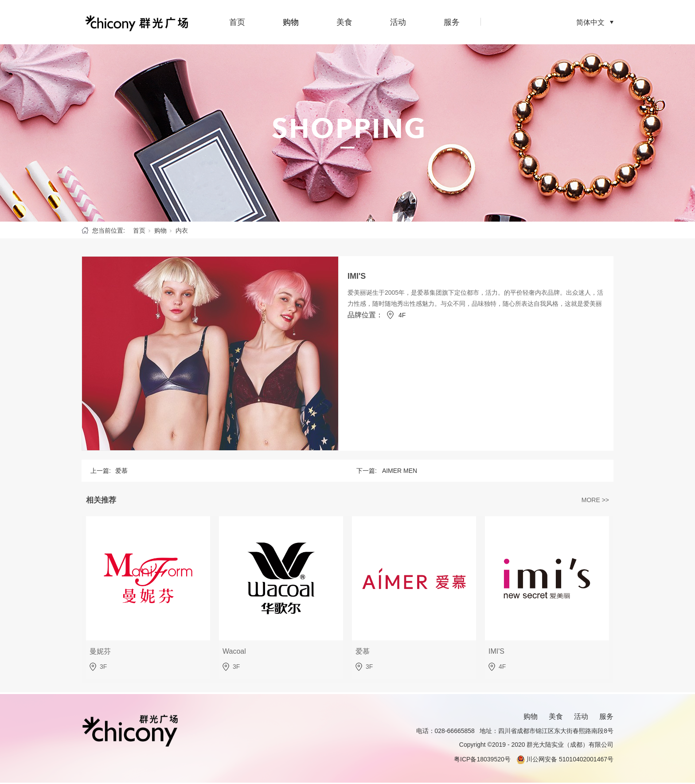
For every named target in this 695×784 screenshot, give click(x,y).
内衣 (182, 230)
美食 (344, 22)
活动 (398, 22)
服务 (452, 22)
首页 (237, 22)
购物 (291, 22)
